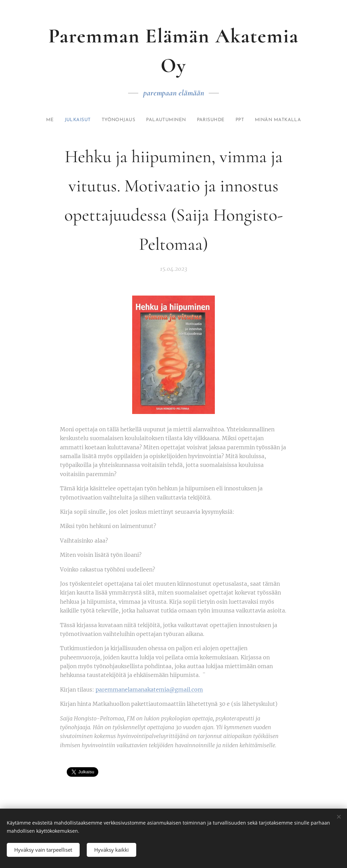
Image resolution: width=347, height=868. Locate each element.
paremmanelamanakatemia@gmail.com (149, 690)
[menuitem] (50, 120)
